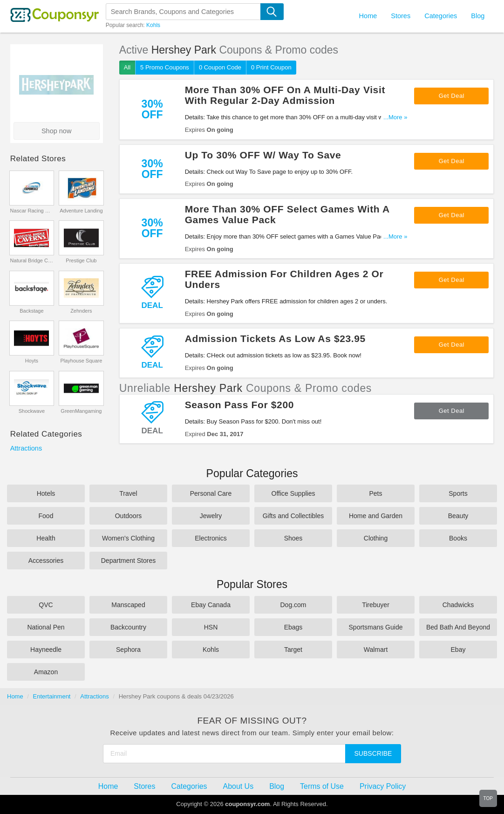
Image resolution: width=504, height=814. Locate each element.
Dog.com (293, 605)
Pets (375, 493)
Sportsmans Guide (376, 627)
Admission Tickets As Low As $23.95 (275, 339)
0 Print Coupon (271, 67)
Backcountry (128, 627)
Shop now (57, 131)
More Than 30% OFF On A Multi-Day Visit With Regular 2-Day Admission (285, 95)
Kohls (153, 25)
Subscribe (373, 753)
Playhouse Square (81, 361)
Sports (458, 493)
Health (46, 538)
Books (458, 538)
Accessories (46, 561)
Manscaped (128, 605)
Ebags (293, 627)
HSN (211, 627)
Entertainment (52, 696)
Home (15, 696)
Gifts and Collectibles (293, 516)
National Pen (46, 627)
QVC (46, 605)
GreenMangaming (81, 411)
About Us (238, 786)
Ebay (458, 650)
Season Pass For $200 (239, 405)
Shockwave (32, 411)
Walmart (376, 650)
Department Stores (129, 561)
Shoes (293, 538)
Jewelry (211, 516)
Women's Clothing (128, 538)
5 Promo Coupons (165, 67)
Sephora (128, 650)
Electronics (211, 538)
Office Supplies (293, 493)
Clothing (376, 538)
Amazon (46, 672)
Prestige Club (81, 260)
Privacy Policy (383, 786)
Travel (128, 493)
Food (46, 516)
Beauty (458, 516)
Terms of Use (322, 786)
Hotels (46, 493)
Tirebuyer (376, 605)
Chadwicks (458, 605)
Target (293, 650)
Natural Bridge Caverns (32, 260)
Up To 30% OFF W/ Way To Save (263, 155)
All (127, 67)
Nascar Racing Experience (32, 211)
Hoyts (32, 361)
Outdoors (129, 516)
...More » (395, 117)
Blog (478, 16)
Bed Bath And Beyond (458, 627)
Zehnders (81, 311)
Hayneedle (46, 650)
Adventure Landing (81, 211)
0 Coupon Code (220, 67)
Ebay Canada (211, 605)
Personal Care (211, 493)
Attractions (26, 448)
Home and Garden (376, 516)
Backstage (31, 311)
